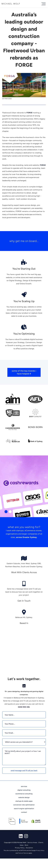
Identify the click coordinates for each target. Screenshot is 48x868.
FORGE (30, 113)
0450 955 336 (24, 707)
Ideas (22, 845)
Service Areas (32, 843)
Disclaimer (29, 848)
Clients (41, 843)
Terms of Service (23, 853)
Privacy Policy (20, 848)
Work (26, 845)
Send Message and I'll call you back (24, 771)
